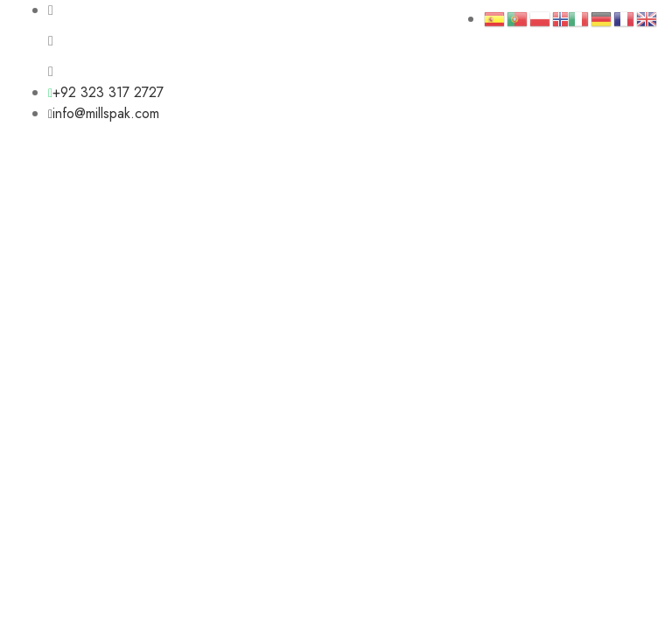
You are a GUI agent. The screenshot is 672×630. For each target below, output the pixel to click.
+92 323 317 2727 (106, 92)
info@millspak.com (104, 113)
